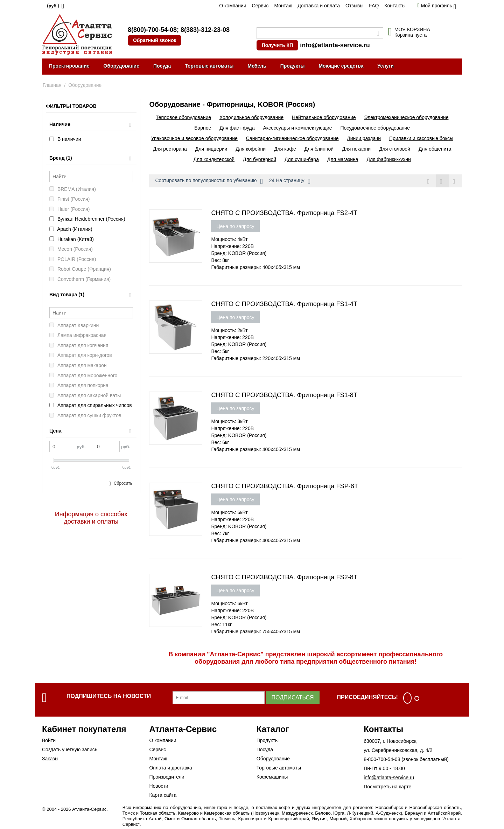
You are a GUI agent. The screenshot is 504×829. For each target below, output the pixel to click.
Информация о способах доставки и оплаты (91, 518)
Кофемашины (272, 777)
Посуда (162, 66)
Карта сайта (163, 795)
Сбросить (123, 483)
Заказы (50, 759)
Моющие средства (341, 66)
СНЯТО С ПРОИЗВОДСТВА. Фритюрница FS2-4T (284, 213)
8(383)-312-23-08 (205, 30)
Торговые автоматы (209, 66)
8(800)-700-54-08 (152, 30)
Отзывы (354, 6)
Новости (159, 786)
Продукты (293, 66)
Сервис (260, 6)
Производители (167, 777)
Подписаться (293, 697)
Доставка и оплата (319, 6)
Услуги (386, 66)
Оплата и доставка (170, 768)
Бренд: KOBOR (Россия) (239, 253)
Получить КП (277, 45)
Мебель (257, 66)
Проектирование (69, 66)
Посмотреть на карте (387, 787)
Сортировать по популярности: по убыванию (209, 181)
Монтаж (283, 6)
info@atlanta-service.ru (335, 45)
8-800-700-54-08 (382, 759)
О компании (233, 6)
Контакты (395, 6)
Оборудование (121, 66)
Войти (49, 740)
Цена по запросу (235, 226)
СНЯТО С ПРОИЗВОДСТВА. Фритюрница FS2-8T (284, 577)
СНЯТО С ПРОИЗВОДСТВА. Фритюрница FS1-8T (284, 395)
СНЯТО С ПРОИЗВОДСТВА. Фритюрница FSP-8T (285, 486)
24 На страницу (290, 181)
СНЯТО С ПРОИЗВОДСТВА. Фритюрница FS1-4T (284, 304)
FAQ (374, 6)
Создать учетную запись (70, 749)
